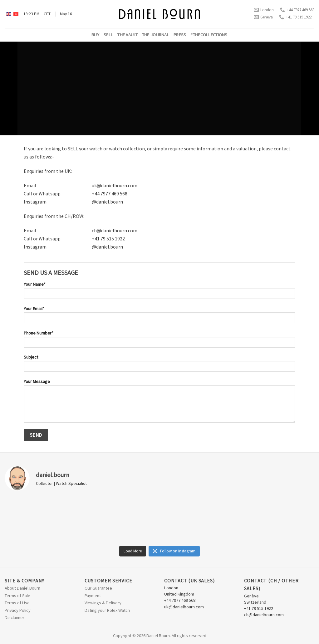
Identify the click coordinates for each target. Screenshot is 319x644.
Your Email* (159, 317)
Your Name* (159, 292)
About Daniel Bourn (22, 588)
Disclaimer (15, 617)
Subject (159, 365)
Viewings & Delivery (103, 603)
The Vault (128, 35)
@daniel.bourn (107, 202)
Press (180, 35)
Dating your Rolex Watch (107, 610)
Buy (95, 35)
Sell (108, 35)
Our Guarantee (98, 588)
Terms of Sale (17, 596)
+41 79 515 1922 (295, 17)
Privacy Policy (18, 610)
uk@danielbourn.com (115, 185)
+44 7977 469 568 (297, 10)
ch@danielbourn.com (115, 230)
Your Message (159, 403)
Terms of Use (17, 603)
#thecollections (209, 35)
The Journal (156, 35)
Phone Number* (159, 341)
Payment (93, 596)
